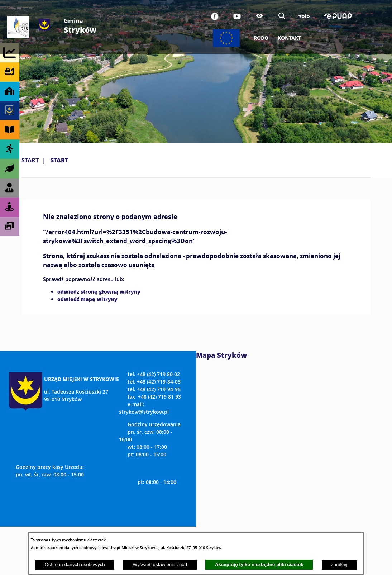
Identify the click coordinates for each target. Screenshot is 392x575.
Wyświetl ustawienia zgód (160, 564)
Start (30, 160)
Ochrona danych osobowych (75, 564)
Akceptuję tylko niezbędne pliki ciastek (259, 564)
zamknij (339, 564)
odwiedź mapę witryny (87, 299)
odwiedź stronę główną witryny (99, 291)
